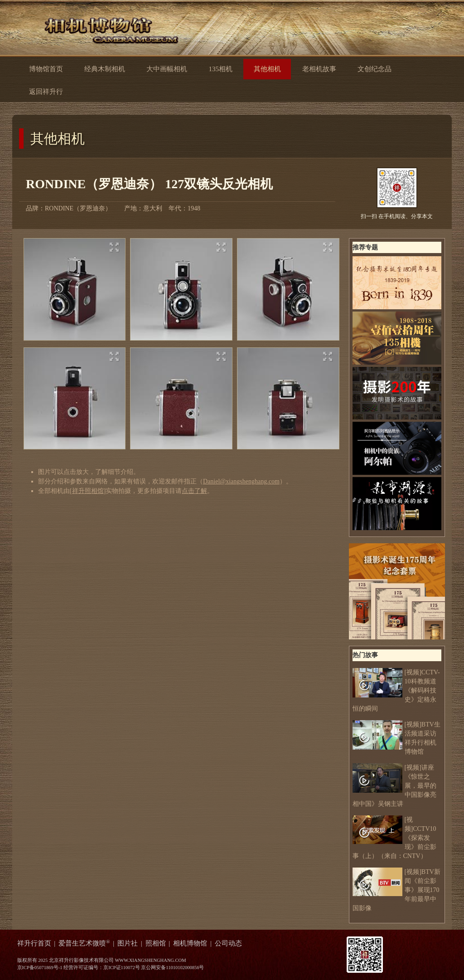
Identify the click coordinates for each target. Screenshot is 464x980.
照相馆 (156, 943)
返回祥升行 (53, 91)
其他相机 (58, 139)
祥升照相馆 (88, 491)
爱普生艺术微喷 (84, 943)
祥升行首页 (34, 943)
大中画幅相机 (167, 69)
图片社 (128, 943)
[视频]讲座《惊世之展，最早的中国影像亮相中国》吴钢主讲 (394, 785)
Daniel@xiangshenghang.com (241, 481)
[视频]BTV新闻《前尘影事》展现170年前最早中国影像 (396, 890)
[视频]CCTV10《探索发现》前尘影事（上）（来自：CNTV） (394, 837)
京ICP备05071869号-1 (40, 968)
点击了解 (194, 491)
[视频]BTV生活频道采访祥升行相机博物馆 (396, 738)
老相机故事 (319, 69)
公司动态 (228, 943)
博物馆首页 (46, 69)
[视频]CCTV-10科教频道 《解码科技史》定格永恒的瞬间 (396, 690)
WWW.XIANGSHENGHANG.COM (150, 960)
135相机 (220, 69)
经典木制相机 (105, 69)
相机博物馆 (190, 943)
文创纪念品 (375, 69)
